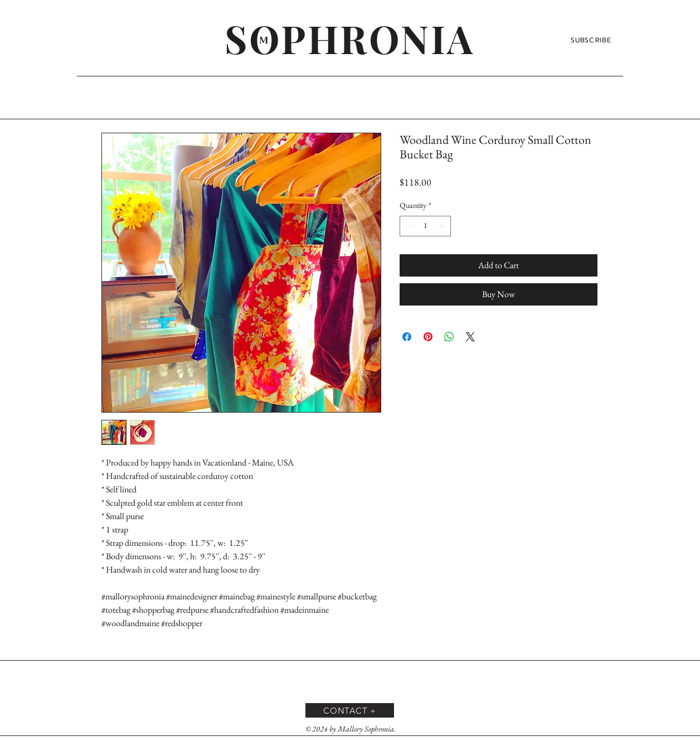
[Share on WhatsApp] (449, 337)
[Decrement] (408, 226)
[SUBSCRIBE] (592, 40)
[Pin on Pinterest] (428, 337)
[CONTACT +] (350, 710)
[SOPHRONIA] (350, 38)
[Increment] (442, 226)
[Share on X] (470, 337)
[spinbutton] (425, 226)
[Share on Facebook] (407, 337)
